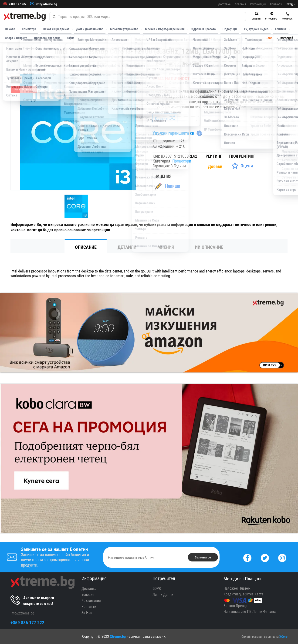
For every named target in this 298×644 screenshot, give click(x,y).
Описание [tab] (86, 247)
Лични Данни (163, 595)
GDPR (157, 589)
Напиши (173, 186)
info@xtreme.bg (46, 4)
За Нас (87, 613)
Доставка (224, 4)
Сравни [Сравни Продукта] (165, 118)
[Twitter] (265, 557)
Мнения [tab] (166, 247)
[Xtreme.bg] (25, 17)
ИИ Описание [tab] (209, 247)
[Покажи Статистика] (216, 166)
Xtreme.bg (118, 636)
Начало (10, 29)
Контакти (276, 4)
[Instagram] (282, 557)
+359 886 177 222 (27, 623)
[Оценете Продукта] (242, 166)
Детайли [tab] (127, 247)
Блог (269, 38)
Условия (240, 4)
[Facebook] (247, 557)
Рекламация (258, 4)
